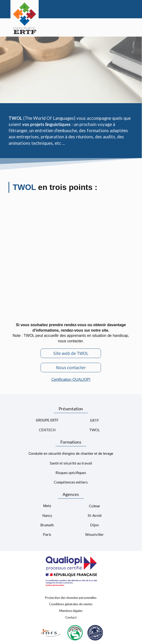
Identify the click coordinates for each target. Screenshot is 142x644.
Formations (71, 442)
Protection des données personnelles (71, 597)
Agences (71, 494)
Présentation (71, 409)
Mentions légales (71, 611)
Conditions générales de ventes (71, 604)
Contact (71, 617)
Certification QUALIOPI (71, 380)
